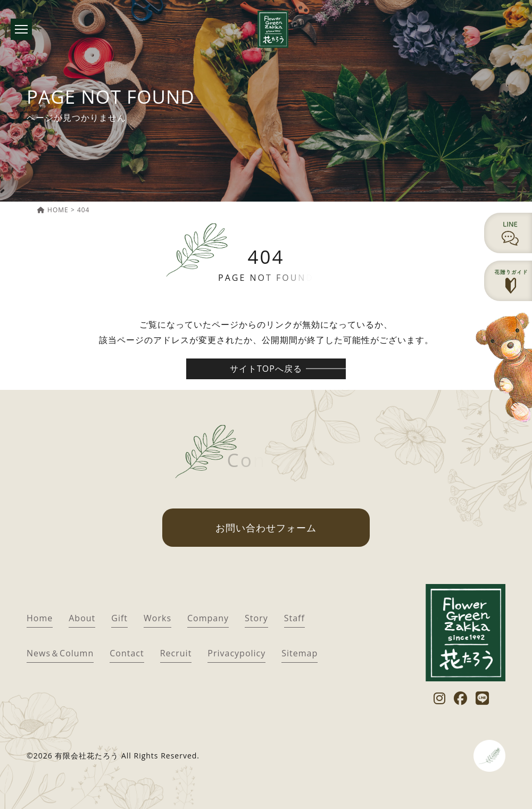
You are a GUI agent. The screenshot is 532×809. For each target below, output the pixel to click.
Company (208, 618)
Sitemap (300, 653)
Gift (119, 618)
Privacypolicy (236, 653)
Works (157, 618)
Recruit (176, 653)
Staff (294, 618)
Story (256, 618)
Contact (127, 653)
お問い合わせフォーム (266, 528)
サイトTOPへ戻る (266, 369)
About (82, 618)
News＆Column (60, 653)
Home (40, 618)
